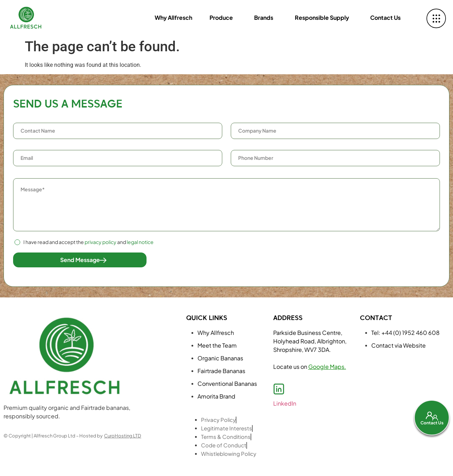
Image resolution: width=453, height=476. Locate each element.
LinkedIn (285, 403)
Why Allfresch (171, 18)
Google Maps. (327, 367)
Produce (219, 18)
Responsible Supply (321, 18)
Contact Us (385, 18)
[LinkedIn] (279, 389)
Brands (263, 18)
